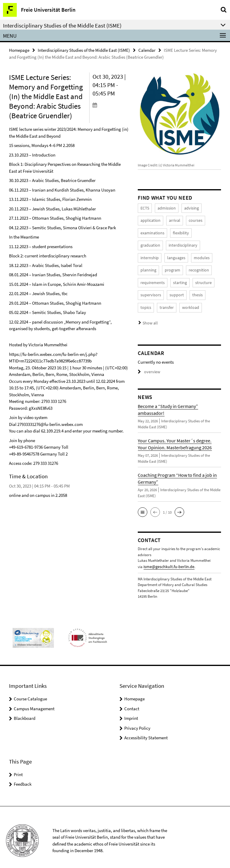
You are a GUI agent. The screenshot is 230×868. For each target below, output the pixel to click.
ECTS (144, 208)
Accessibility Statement (146, 730)
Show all (149, 317)
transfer (203, 290)
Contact (132, 701)
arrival (172, 219)
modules (172, 255)
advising (189, 208)
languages (149, 255)
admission (165, 208)
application (150, 219)
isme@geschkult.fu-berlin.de (166, 560)
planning (195, 255)
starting (147, 279)
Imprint (131, 711)
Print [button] (18, 767)
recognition (173, 267)
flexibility (178, 231)
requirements (201, 267)
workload (148, 302)
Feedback (23, 777)
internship (183, 243)
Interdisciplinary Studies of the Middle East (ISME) (84, 50)
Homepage (19, 50)
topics (184, 290)
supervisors (194, 279)
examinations (151, 231)
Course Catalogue (30, 692)
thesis (166, 290)
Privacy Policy (137, 721)
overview (148, 365)
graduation (203, 231)
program (148, 267)
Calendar (147, 50)
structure (169, 279)
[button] (143, 506)
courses (192, 219)
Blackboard (25, 711)
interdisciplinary (153, 243)
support (147, 290)
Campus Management (34, 701)
